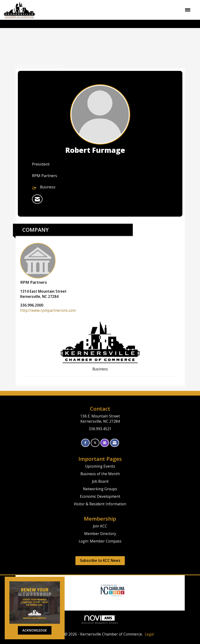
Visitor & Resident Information (100, 504)
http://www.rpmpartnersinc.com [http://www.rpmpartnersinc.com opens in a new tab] (48, 310)
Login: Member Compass (100, 541)
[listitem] (37, 199)
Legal (149, 634)
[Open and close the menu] (115, 10)
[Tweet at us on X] (95, 443)
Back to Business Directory (39, 66)
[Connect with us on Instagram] (105, 443)
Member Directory (100, 534)
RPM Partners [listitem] (38, 264)
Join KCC (100, 526)
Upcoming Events (100, 466)
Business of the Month (100, 474)
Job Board (100, 481)
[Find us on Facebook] (85, 443)
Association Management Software (100, 619)
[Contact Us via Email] (115, 443)
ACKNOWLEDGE (35, 630)
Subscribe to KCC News (100, 561)
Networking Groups (100, 489)
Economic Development (100, 496)
